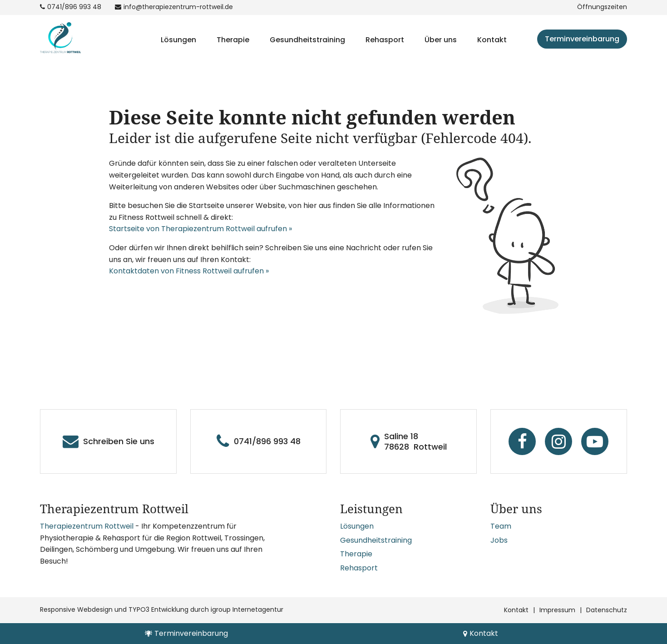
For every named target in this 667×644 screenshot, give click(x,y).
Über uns (441, 40)
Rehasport (385, 40)
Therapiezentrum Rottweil (87, 526)
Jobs (499, 540)
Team (501, 526)
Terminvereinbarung (582, 39)
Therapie (233, 40)
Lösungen (178, 40)
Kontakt (492, 40)
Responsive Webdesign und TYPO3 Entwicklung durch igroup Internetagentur (162, 609)
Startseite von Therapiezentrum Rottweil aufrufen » (200, 229)
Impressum (557, 610)
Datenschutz (607, 610)
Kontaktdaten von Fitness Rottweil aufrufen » (189, 271)
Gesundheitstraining (307, 40)
